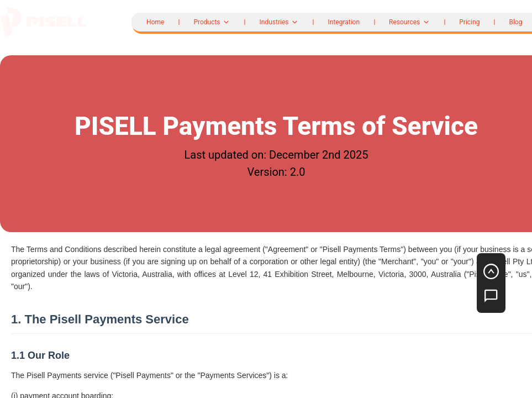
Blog (515, 22)
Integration (344, 22)
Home (155, 22)
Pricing (469, 22)
